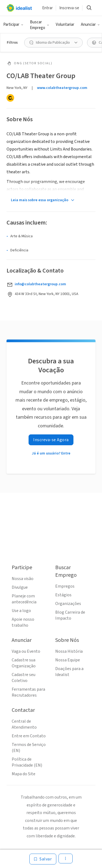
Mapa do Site (24, 774)
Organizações (68, 604)
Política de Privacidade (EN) (27, 762)
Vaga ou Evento (26, 651)
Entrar (47, 8)
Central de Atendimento (24, 724)
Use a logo (21, 611)
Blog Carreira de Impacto (70, 615)
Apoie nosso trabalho (23, 622)
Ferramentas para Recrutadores (28, 692)
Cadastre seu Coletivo (24, 678)
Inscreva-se (69, 8)
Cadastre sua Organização (24, 663)
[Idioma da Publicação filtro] (53, 43)
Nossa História (69, 651)
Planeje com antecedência (24, 599)
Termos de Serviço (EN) (29, 748)
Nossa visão (23, 579)
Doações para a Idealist (69, 672)
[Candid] (10, 98)
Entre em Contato (29, 736)
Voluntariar (65, 25)
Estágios (63, 595)
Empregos (65, 586)
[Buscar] (89, 8)
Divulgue (20, 587)
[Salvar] (43, 859)
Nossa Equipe (68, 660)
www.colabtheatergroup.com (62, 88)
